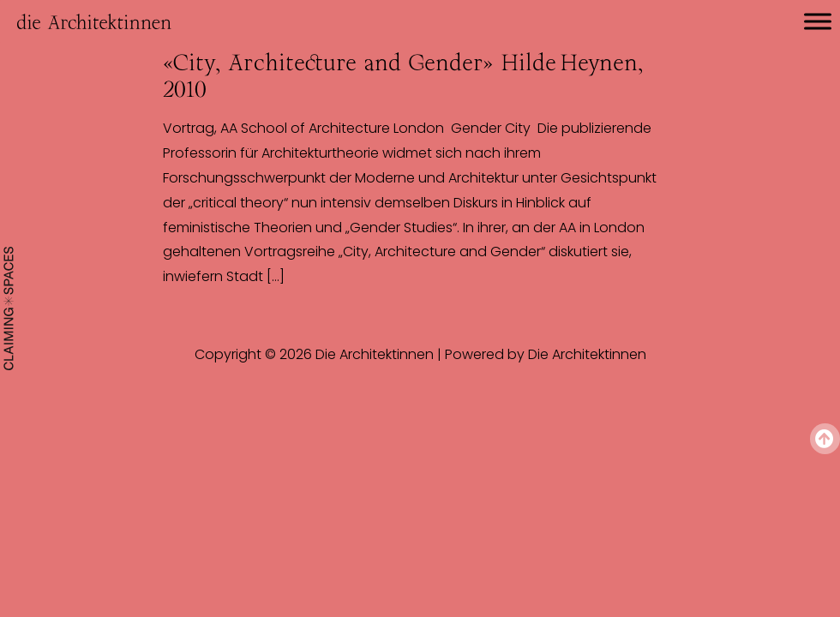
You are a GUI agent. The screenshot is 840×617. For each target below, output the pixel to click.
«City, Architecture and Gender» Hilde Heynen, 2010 (403, 76)
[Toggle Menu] (818, 21)
